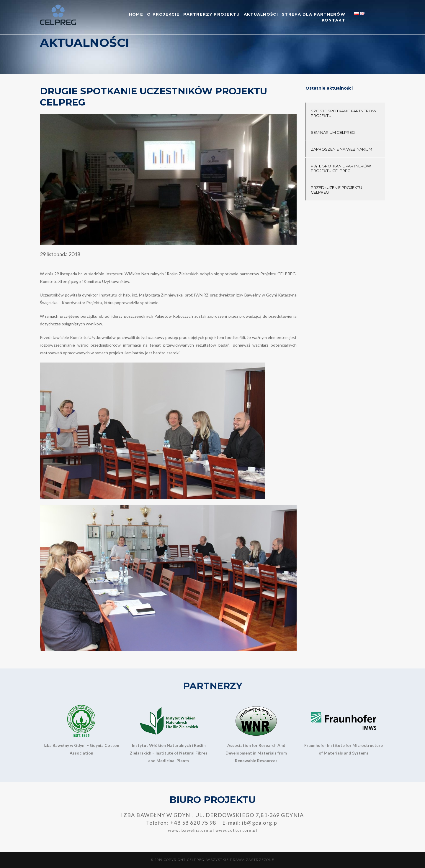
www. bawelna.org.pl (191, 830)
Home (136, 14)
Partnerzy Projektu (211, 14)
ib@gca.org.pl (260, 823)
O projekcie (163, 14)
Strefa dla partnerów (314, 14)
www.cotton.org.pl (236, 830)
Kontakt (334, 20)
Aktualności (261, 14)
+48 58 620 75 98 (193, 823)
